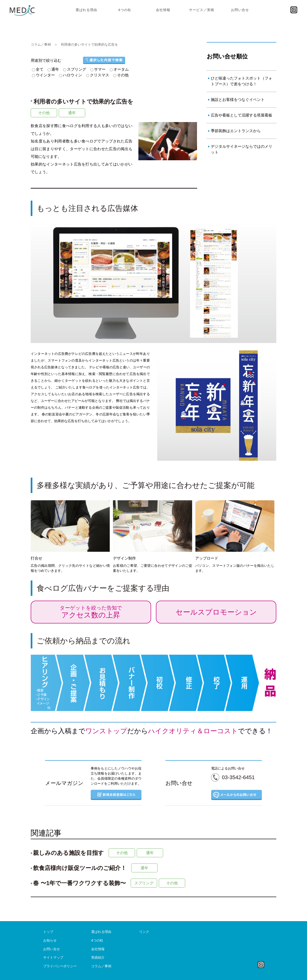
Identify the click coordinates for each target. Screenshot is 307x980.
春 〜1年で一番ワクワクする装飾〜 (80, 883)
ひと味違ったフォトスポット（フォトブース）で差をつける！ (242, 81)
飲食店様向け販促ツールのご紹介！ (80, 868)
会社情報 (163, 10)
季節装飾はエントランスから (236, 131)
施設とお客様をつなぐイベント (238, 100)
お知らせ (50, 940)
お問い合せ (240, 10)
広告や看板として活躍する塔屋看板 (242, 115)
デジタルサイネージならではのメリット (242, 149)
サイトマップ (53, 957)
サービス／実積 (202, 10)
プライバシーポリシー (60, 966)
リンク (144, 932)
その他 (44, 113)
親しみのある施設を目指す (68, 853)
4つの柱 (125, 10)
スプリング (144, 883)
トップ (48, 932)
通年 (72, 113)
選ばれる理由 (86, 10)
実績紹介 (98, 957)
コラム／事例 (41, 44)
